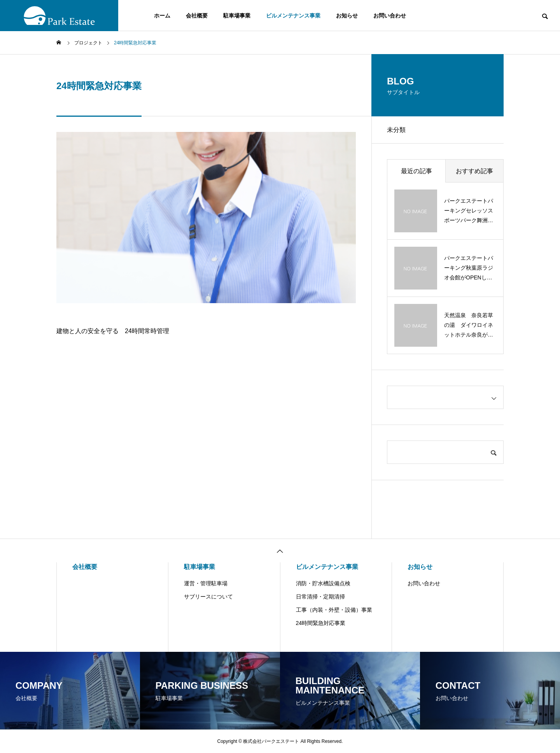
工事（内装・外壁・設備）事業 (334, 610)
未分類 (396, 130)
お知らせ (347, 16)
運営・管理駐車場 (206, 583)
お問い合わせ (390, 16)
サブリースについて (208, 597)
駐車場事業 (237, 16)
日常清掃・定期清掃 (320, 597)
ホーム (162, 16)
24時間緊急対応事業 (321, 623)
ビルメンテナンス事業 (293, 16)
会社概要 (197, 16)
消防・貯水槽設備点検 (323, 583)
